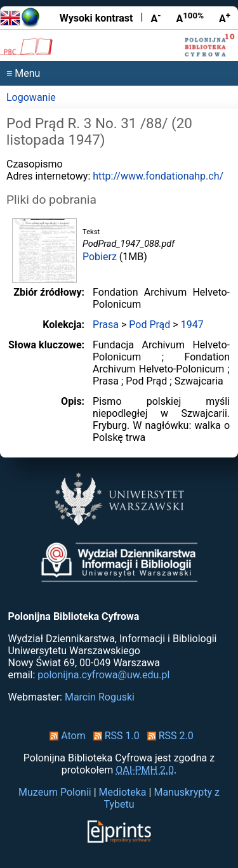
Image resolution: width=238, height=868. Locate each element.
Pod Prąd (149, 325)
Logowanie (31, 97)
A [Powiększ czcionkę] (225, 18)
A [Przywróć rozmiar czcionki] (190, 18)
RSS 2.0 (168, 736)
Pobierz (100, 257)
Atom (65, 736)
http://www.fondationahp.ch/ (158, 176)
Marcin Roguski (100, 697)
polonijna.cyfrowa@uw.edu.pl (103, 675)
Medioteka (123, 792)
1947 (192, 325)
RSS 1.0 (114, 736)
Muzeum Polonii (55, 792)
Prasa (106, 325)
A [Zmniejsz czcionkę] (155, 18)
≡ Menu (23, 73)
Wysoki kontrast (96, 18)
